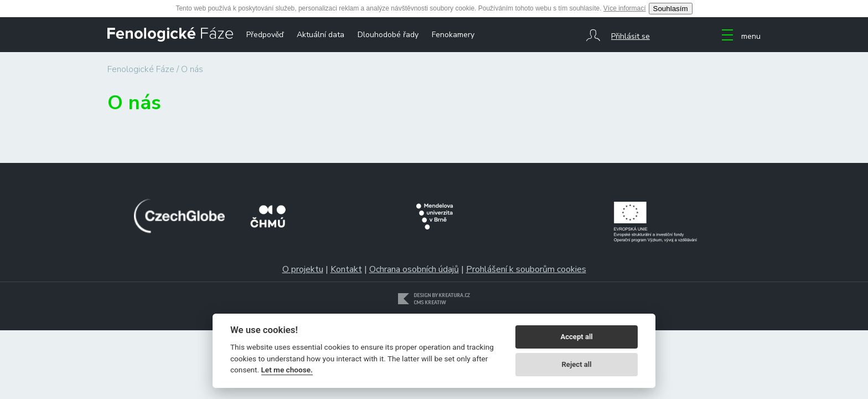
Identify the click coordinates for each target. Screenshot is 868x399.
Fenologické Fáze (141, 69)
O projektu (303, 269)
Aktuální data (321, 35)
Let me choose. (287, 370)
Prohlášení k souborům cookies (526, 269)
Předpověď (265, 35)
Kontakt (346, 269)
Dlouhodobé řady (388, 35)
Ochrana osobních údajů (414, 269)
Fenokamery (453, 35)
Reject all (577, 364)
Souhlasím (671, 9)
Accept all (576, 337)
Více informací (625, 8)
